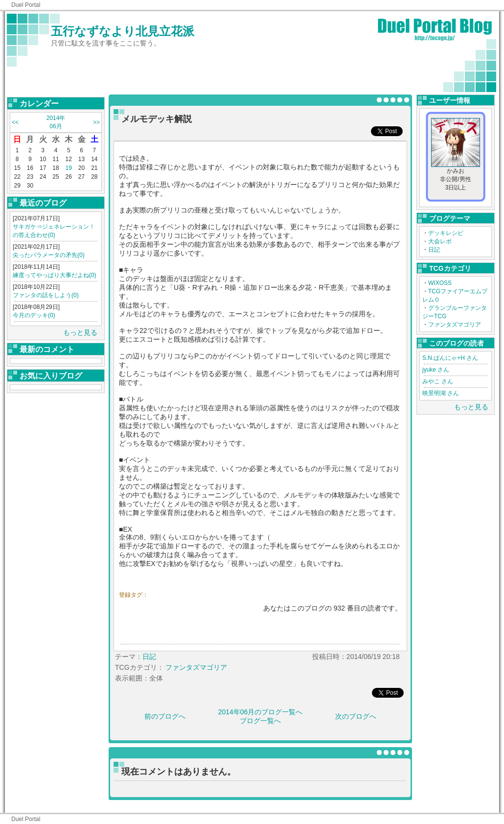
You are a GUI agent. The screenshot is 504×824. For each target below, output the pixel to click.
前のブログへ (165, 716)
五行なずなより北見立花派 (123, 31)
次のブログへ (356, 716)
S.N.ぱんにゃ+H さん (450, 358)
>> (96, 122)
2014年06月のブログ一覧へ (261, 712)
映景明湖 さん (441, 393)
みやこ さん (438, 381)
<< (15, 122)
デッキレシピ (446, 233)
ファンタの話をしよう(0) (46, 295)
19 (69, 168)
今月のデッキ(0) (34, 315)
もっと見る (80, 332)
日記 (434, 250)
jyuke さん (436, 370)
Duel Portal (26, 5)
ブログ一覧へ (260, 721)
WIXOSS (440, 283)
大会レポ (440, 241)
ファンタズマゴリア (455, 325)
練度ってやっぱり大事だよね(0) (55, 275)
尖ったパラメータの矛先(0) (49, 255)
